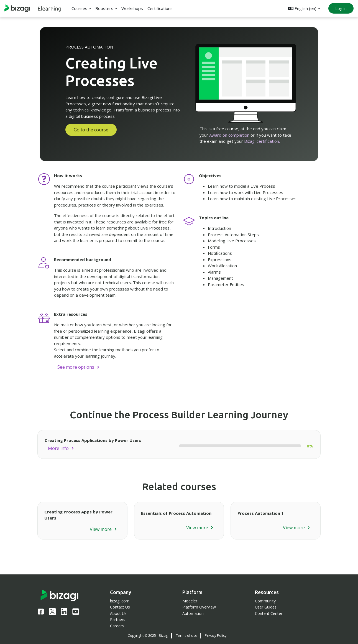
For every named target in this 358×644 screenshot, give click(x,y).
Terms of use (187, 636)
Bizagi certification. (262, 141)
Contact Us (120, 607)
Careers (117, 626)
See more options (76, 367)
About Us (118, 613)
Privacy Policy (216, 636)
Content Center (269, 613)
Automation (193, 613)
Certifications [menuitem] (160, 8)
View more (101, 529)
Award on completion (229, 135)
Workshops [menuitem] (132, 8)
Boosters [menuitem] (104, 8)
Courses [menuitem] (79, 8)
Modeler (190, 601)
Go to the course (91, 130)
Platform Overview (199, 607)
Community (265, 601)
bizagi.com (120, 601)
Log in (341, 8)
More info (58, 448)
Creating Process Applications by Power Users (93, 440)
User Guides (266, 607)
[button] (304, 8)
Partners (118, 619)
